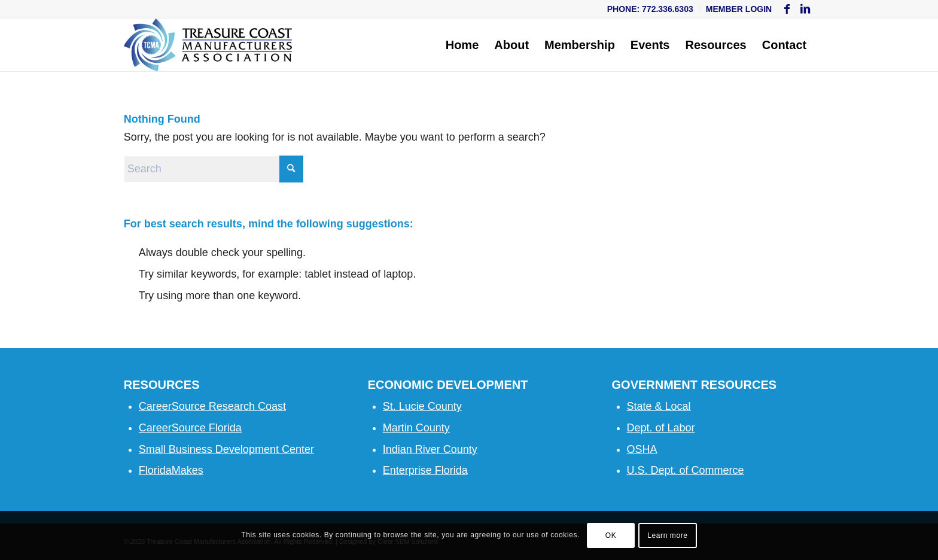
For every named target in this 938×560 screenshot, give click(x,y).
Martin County (416, 428)
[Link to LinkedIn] (805, 9)
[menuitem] (651, 9)
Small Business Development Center (226, 449)
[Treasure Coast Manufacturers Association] (208, 45)
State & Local (659, 406)
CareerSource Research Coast (212, 406)
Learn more (667, 535)
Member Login (739, 9)
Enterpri (402, 470)
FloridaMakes (171, 470)
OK (611, 535)
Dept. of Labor (661, 428)
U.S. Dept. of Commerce (686, 470)
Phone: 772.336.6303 (650, 9)
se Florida (444, 470)
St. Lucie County (422, 406)
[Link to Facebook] (787, 9)
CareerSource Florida (190, 428)
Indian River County (430, 449)
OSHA (642, 449)
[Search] (214, 169)
